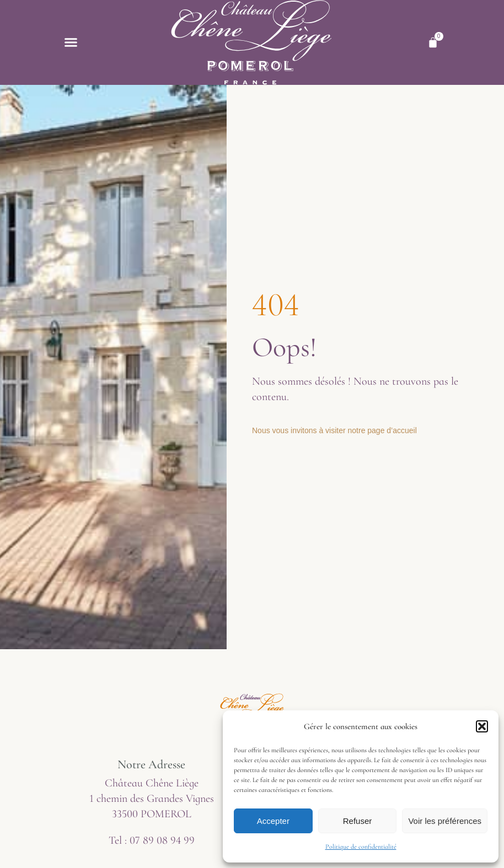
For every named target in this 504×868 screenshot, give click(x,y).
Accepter (273, 821)
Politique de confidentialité (361, 847)
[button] (482, 726)
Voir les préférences (445, 821)
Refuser (358, 821)
